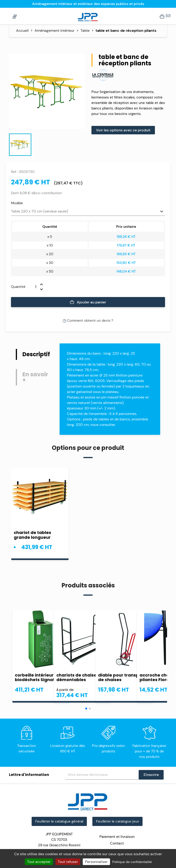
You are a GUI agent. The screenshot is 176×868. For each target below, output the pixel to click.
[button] (86, 709)
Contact (117, 843)
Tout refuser (68, 862)
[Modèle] (88, 212)
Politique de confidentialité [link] (132, 862)
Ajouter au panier (88, 302)
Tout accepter (39, 862)
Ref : (14, 172)
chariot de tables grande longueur (32, 535)
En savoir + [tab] (35, 377)
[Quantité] (33, 287)
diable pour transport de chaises (122, 677)
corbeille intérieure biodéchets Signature (38, 677)
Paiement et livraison (117, 837)
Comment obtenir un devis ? (88, 321)
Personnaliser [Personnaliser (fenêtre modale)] (96, 862)
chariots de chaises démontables (78, 677)
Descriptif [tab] (36, 354)
